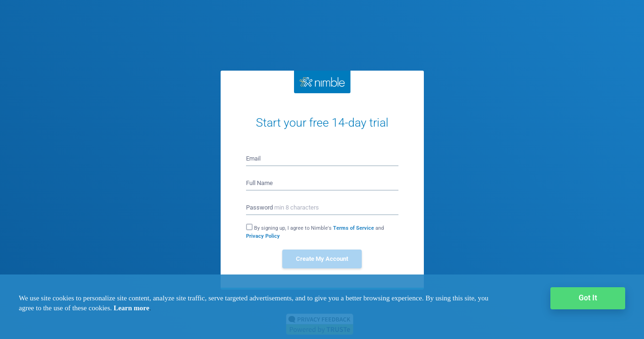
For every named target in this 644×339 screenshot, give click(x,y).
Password (282, 207)
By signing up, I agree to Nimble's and (315, 232)
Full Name (259, 183)
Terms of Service (354, 228)
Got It (588, 298)
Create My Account (322, 259)
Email (253, 158)
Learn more (131, 308)
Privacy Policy (263, 236)
